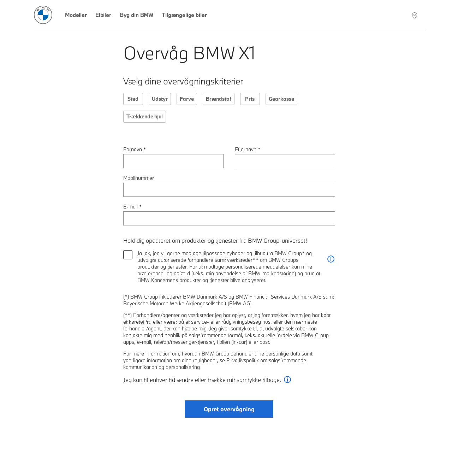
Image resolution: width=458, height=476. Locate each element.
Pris (250, 99)
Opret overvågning (229, 409)
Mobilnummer (139, 178)
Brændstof (219, 99)
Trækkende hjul (145, 116)
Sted (133, 99)
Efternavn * (248, 149)
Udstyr (160, 99)
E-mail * (133, 207)
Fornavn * (135, 149)
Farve (187, 99)
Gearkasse (281, 99)
